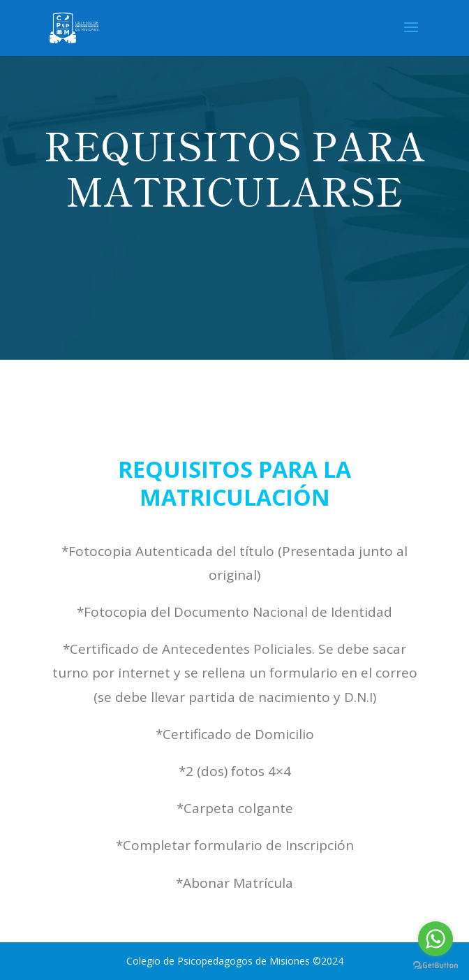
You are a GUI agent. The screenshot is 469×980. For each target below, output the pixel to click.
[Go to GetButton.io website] (435, 966)
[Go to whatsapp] (435, 939)
